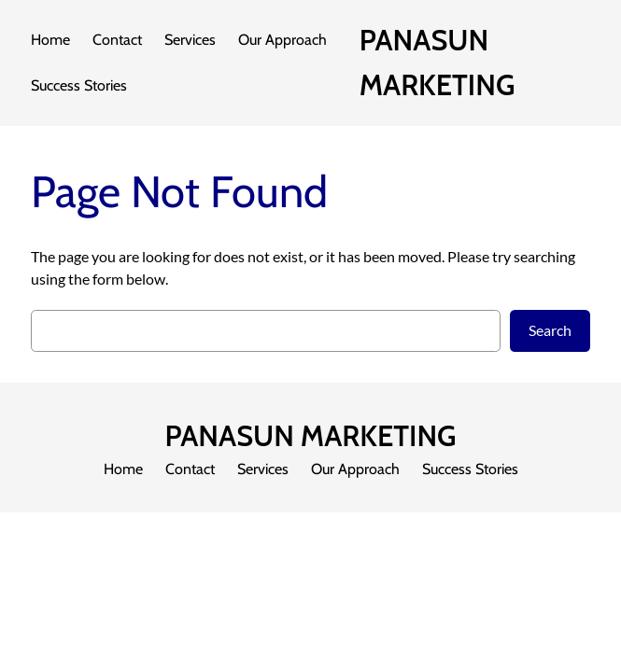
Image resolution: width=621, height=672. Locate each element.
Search (550, 330)
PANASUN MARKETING (310, 436)
